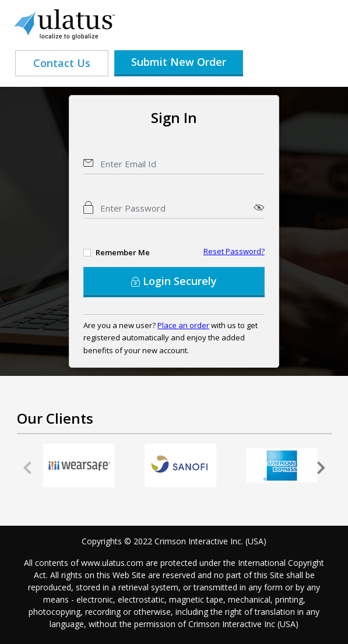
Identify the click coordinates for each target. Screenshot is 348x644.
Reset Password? (234, 251)
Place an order (183, 325)
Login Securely (174, 281)
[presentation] (27, 468)
